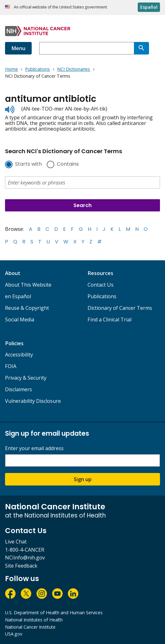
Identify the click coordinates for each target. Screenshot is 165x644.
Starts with (28, 164)
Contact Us (101, 285)
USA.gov (14, 634)
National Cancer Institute (30, 627)
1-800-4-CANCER (25, 550)
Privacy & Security (26, 378)
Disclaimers (19, 389)
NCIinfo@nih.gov (25, 558)
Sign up (83, 479)
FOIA (11, 366)
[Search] (141, 48)
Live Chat (16, 542)
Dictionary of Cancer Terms (120, 308)
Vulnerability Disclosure (33, 401)
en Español (18, 296)
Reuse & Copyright (27, 308)
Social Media (20, 319)
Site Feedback (21, 566)
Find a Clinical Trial (109, 319)
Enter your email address (34, 448)
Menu (18, 48)
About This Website (28, 285)
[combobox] (87, 48)
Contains (68, 164)
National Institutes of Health (34, 620)
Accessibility (19, 355)
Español (149, 7)
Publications (102, 296)
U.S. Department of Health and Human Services (54, 613)
